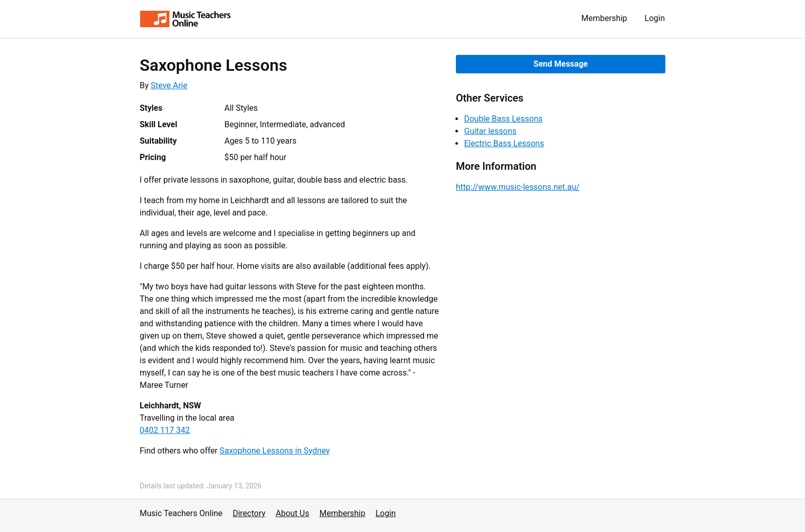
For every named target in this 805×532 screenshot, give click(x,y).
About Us (292, 513)
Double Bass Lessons (503, 119)
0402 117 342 (165, 430)
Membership (604, 18)
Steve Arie (169, 85)
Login (655, 18)
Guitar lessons (490, 131)
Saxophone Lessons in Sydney (275, 451)
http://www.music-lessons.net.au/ (518, 187)
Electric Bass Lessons (504, 143)
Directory (249, 513)
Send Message (561, 64)
